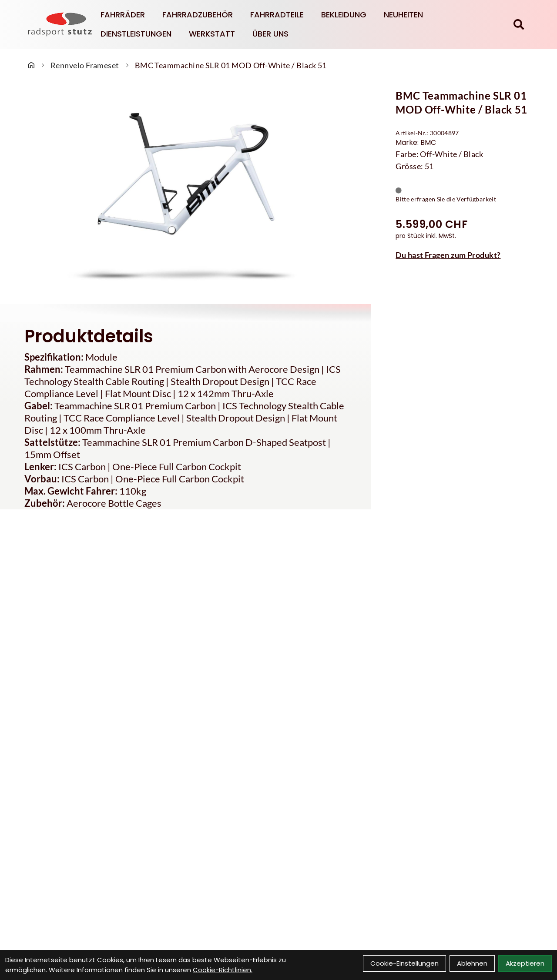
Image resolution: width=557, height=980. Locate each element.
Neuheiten (403, 15)
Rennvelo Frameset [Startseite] (85, 65)
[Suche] (519, 24)
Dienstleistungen (136, 34)
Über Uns (270, 34)
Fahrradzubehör (198, 15)
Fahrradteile (277, 15)
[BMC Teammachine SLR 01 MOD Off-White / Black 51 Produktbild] (186, 191)
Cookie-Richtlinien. (223, 970)
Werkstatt (212, 34)
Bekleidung (344, 15)
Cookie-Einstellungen (404, 963)
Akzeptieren (525, 963)
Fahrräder (123, 15)
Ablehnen (472, 963)
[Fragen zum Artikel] (464, 255)
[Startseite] (31, 65)
